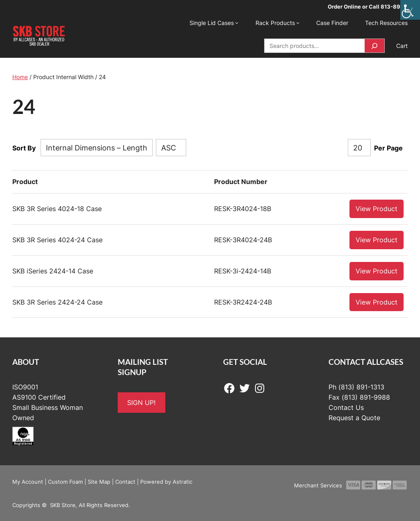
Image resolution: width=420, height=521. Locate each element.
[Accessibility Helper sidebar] (410, 10)
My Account (28, 481)
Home (20, 77)
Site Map (99, 481)
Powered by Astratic (166, 481)
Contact (125, 481)
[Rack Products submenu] (298, 23)
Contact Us (346, 407)
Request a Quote (354, 417)
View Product (377, 208)
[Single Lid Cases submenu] (237, 23)
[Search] (374, 46)
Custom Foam (65, 481)
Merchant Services (318, 485)
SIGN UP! (141, 402)
